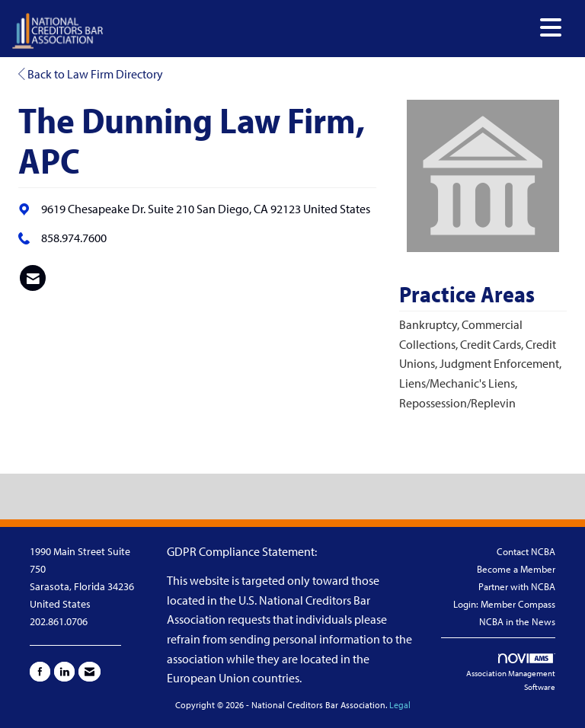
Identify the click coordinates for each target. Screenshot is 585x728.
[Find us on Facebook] (40, 672)
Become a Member (516, 569)
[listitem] (33, 278)
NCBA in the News (517, 621)
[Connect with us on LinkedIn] (64, 672)
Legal (400, 705)
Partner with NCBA (517, 586)
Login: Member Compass (504, 604)
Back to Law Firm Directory (91, 74)
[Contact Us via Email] (90, 672)
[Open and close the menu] (337, 28)
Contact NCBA (526, 551)
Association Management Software (511, 673)
